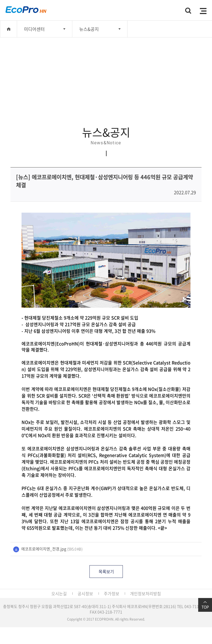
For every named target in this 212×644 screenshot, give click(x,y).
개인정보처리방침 (145, 594)
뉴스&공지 (89, 29)
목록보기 (106, 572)
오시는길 (59, 594)
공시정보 (85, 594)
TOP (205, 605)
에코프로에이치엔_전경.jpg (44, 549)
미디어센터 (34, 29)
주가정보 (112, 594)
